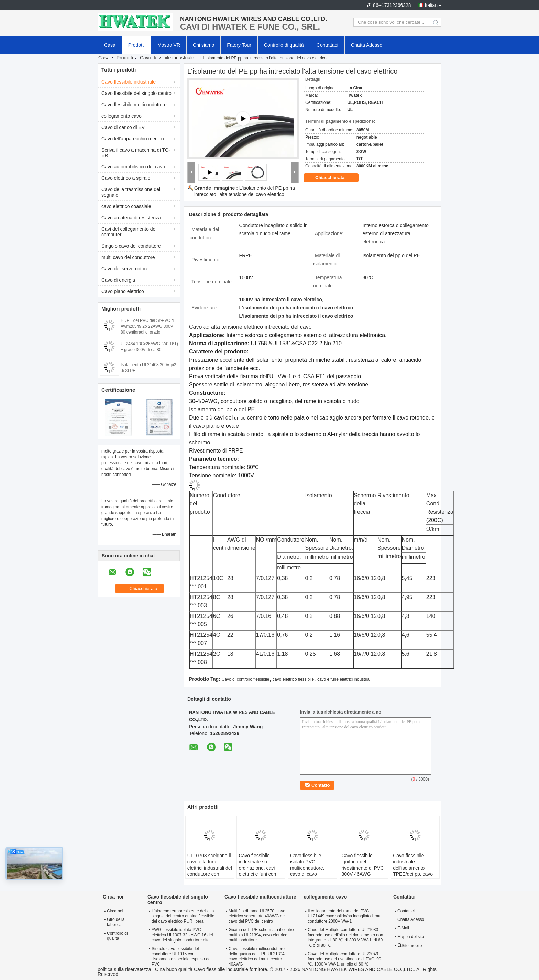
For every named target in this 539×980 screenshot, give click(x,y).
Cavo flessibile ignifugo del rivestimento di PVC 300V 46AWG (363, 865)
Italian (431, 5)
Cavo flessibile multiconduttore (134, 105)
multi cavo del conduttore (128, 257)
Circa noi (115, 911)
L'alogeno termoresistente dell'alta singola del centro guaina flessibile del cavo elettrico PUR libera (183, 916)
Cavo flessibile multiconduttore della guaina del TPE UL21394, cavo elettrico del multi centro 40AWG (257, 956)
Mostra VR (169, 45)
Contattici (406, 911)
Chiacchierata (335, 178)
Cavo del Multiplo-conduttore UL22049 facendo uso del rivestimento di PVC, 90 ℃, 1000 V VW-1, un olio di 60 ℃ (344, 959)
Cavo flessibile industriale (167, 58)
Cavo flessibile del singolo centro (136, 93)
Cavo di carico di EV (123, 127)
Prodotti (136, 45)
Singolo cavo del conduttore (131, 246)
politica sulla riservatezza (124, 969)
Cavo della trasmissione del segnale (131, 192)
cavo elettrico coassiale (126, 206)
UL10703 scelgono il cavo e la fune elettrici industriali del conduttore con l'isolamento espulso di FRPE (210, 871)
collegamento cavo (122, 116)
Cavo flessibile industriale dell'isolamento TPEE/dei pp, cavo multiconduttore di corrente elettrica (413, 871)
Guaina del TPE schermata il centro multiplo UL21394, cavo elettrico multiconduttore (261, 935)
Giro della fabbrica (116, 922)
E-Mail (403, 928)
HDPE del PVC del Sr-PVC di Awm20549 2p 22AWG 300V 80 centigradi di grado (148, 326)
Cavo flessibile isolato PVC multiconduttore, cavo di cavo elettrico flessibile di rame (311, 871)
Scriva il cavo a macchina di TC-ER (136, 153)
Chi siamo (203, 45)
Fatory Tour (239, 45)
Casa (110, 45)
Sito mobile (410, 946)
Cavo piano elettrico (123, 291)
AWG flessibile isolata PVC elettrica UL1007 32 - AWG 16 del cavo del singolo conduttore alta (182, 935)
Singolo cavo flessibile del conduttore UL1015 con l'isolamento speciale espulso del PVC (181, 956)
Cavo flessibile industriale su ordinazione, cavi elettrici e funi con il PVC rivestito (259, 868)
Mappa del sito (411, 937)
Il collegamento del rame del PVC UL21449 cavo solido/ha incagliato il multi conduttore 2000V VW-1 (345, 916)
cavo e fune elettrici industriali (344, 679)
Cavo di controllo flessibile (246, 679)
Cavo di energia (118, 280)
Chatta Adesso (367, 45)
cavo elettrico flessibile (293, 679)
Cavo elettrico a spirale (126, 178)
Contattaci (327, 45)
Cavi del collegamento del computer (129, 232)
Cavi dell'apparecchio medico (133, 139)
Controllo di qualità (284, 45)
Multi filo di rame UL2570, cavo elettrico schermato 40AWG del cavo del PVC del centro (257, 916)
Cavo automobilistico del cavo (133, 167)
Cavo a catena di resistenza (131, 218)
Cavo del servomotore (125, 269)
